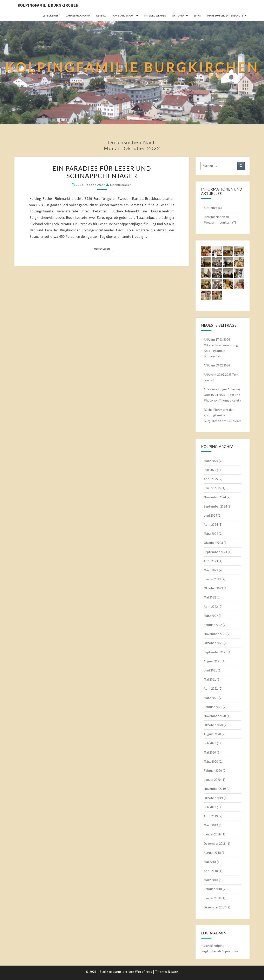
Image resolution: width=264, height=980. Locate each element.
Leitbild (101, 15)
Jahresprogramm (78, 15)
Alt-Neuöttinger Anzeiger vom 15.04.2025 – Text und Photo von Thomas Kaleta (222, 395)
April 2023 (211, 561)
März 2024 (211, 534)
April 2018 (211, 871)
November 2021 (215, 634)
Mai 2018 (210, 862)
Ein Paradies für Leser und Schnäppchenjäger (102, 172)
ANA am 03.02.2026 (217, 365)
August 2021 (212, 661)
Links (197, 15)
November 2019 (215, 789)
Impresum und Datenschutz (225, 15)
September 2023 (215, 552)
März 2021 (211, 698)
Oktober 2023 (213, 543)
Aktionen (178, 15)
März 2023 (211, 570)
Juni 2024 (210, 515)
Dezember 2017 (215, 907)
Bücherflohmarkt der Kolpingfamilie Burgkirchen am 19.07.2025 (223, 415)
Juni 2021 (210, 670)
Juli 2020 (210, 743)
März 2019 (211, 825)
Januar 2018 (212, 898)
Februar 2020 (213, 770)
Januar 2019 (212, 834)
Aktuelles (210, 208)
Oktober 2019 (213, 798)
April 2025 (211, 479)
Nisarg (173, 972)
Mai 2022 (210, 597)
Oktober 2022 (213, 588)
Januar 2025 (212, 488)
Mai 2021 (210, 679)
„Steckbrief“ (51, 15)
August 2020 (212, 734)
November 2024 (215, 497)
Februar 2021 (213, 707)
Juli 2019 (210, 807)
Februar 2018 (213, 889)
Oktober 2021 (213, 643)
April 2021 (211, 688)
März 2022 (211, 616)
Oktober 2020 (213, 725)
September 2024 (215, 506)
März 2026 (211, 461)
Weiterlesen (103, 248)
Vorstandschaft (124, 15)
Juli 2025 (210, 470)
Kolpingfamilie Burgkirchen (48, 5)
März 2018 (211, 880)
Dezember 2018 (215, 843)
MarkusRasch (121, 185)
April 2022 (211, 607)
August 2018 (212, 853)
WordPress (144, 972)
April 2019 (211, 816)
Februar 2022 (213, 625)
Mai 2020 (210, 752)
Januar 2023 (212, 579)
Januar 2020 (212, 780)
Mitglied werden (155, 15)
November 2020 (215, 716)
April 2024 (211, 524)
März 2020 (211, 761)
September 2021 (215, 652)
